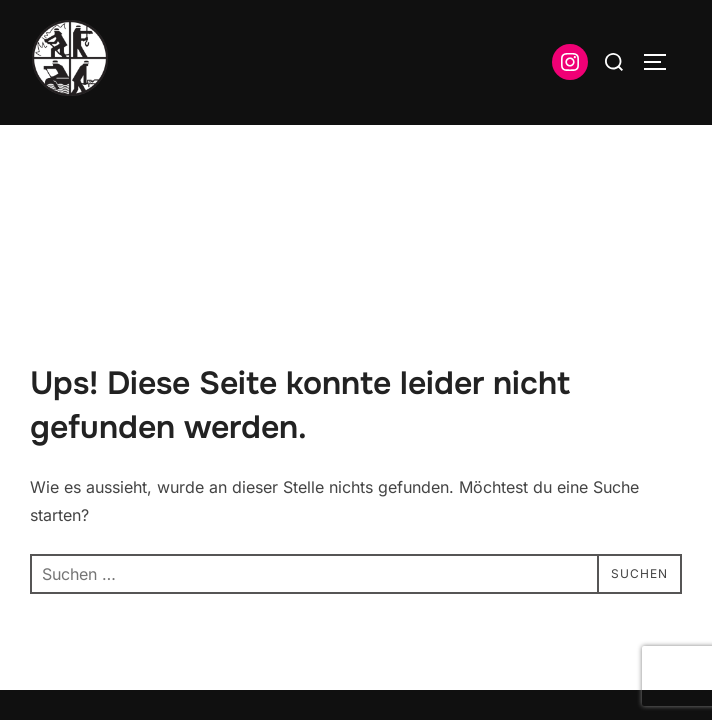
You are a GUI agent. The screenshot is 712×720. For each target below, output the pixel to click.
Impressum (66, 604)
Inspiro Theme (536, 629)
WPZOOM (648, 629)
